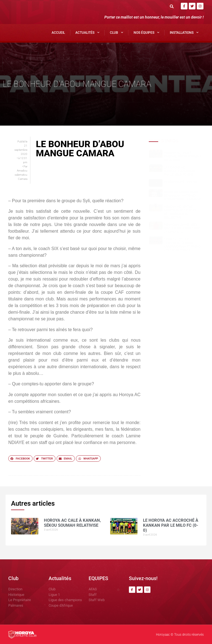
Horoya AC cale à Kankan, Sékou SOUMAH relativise (182, 156)
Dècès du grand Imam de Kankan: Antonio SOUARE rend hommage (182, 196)
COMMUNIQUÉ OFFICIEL (181, 182)
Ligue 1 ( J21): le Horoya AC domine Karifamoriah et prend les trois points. (182, 245)
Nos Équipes (146, 32)
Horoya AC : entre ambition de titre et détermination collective (180, 212)
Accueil (58, 33)
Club (116, 32)
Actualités (87, 32)
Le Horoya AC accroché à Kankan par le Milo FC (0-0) (180, 171)
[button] (172, 6)
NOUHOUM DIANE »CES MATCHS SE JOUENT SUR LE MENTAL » (182, 228)
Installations (184, 32)
